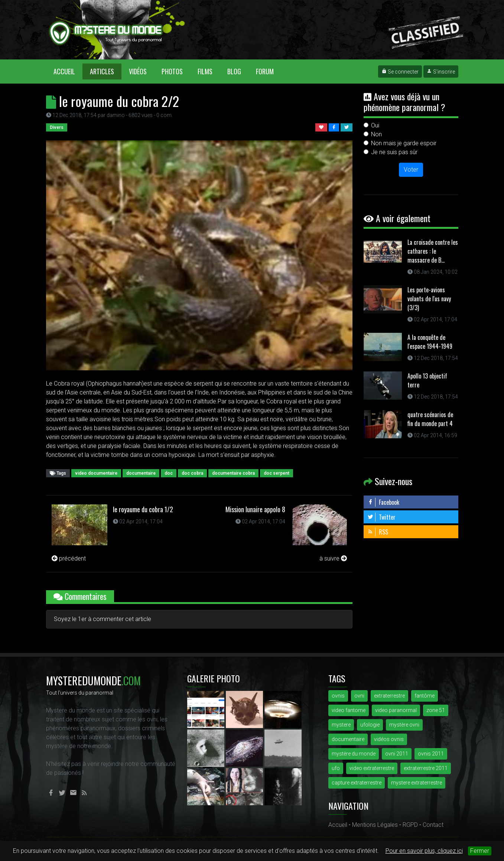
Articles (102, 71)
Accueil (68, 71)
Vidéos (138, 71)
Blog (234, 71)
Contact (433, 825)
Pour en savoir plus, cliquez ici (424, 851)
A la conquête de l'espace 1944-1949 (430, 342)
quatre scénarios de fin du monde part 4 (430, 419)
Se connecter (400, 72)
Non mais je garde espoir (404, 143)
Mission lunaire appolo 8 (255, 509)
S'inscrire (441, 72)
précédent (69, 558)
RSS (378, 532)
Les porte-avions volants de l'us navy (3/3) (429, 299)
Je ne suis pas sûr (394, 152)
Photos (172, 71)
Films (205, 71)
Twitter (381, 517)
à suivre (333, 558)
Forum (265, 71)
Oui (375, 125)
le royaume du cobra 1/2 (143, 509)
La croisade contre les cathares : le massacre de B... (433, 251)
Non (376, 134)
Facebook (383, 502)
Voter (411, 170)
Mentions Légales (375, 825)
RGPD (410, 825)
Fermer (480, 851)
